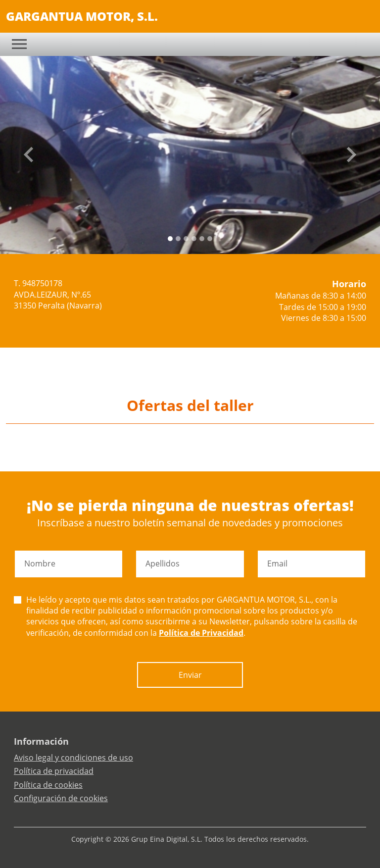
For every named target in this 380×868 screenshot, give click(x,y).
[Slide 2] (186, 239)
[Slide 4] (202, 239)
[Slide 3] (194, 239)
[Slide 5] (210, 239)
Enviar (190, 675)
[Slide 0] (170, 239)
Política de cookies (48, 785)
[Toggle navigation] (19, 44)
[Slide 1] (178, 239)
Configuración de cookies (61, 798)
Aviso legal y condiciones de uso (73, 758)
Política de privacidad (54, 771)
